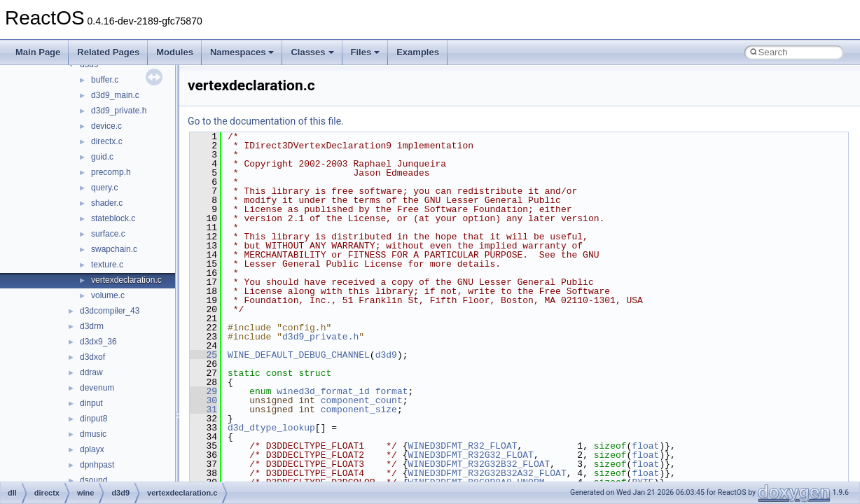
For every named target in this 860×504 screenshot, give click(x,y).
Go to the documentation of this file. (266, 121)
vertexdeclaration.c (126, 280)
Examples (418, 52)
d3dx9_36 (98, 342)
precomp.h (111, 172)
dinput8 (93, 419)
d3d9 (386, 355)
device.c (106, 126)
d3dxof (92, 357)
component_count (362, 400)
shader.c (107, 203)
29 (203, 391)
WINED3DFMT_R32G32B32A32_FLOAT (487, 473)
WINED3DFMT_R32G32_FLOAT (470, 455)
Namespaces (242, 52)
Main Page (38, 52)
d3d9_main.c (115, 95)
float (645, 446)
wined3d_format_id (323, 391)
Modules (175, 52)
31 (203, 409)
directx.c (107, 141)
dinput (91, 403)
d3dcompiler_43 (110, 311)
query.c (104, 188)
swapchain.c (114, 249)
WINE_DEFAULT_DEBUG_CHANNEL (299, 355)
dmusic (93, 434)
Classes (312, 52)
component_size (359, 409)
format (392, 391)
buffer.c (105, 80)
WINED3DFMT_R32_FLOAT (462, 446)
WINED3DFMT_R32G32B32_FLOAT (479, 464)
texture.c (107, 265)
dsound (93, 480)
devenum (97, 388)
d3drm (92, 326)
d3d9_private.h (119, 111)
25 (203, 355)
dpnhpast (97, 465)
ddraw (91, 372)
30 (203, 400)
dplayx (92, 449)
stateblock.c (113, 218)
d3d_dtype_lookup (271, 428)
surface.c (108, 234)
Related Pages (108, 52)
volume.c (108, 295)
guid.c (102, 157)
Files (366, 52)
